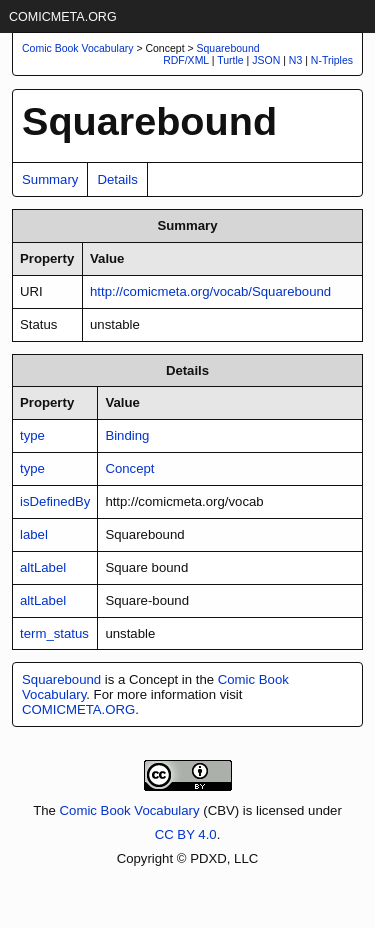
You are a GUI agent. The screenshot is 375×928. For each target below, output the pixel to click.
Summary (50, 179)
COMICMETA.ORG (63, 17)
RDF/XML (186, 60)
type (32, 435)
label (34, 534)
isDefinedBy (55, 501)
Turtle (230, 60)
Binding (127, 435)
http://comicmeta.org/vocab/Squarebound (210, 291)
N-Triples (332, 60)
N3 (295, 60)
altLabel (43, 567)
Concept (129, 468)
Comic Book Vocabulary (130, 810)
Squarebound (228, 48)
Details (117, 179)
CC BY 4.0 (186, 834)
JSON (266, 60)
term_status (54, 633)
